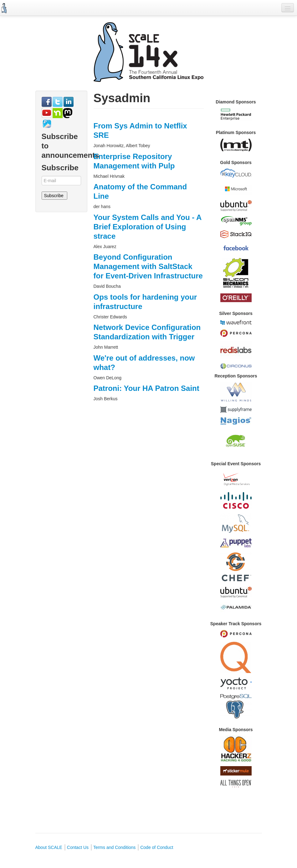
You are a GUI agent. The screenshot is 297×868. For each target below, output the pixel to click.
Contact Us (78, 847)
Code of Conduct (157, 847)
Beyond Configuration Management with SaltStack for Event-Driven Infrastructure (148, 266)
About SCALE (49, 847)
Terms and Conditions (114, 847)
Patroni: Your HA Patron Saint (146, 388)
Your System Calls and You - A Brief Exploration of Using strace (148, 227)
